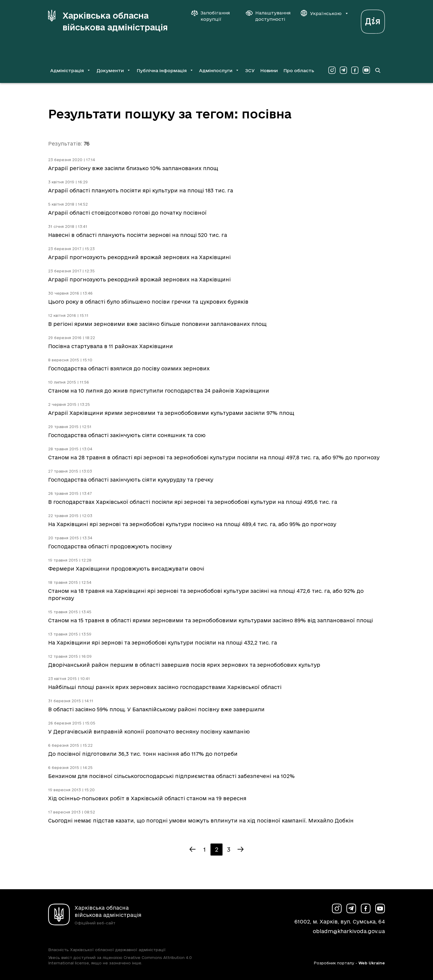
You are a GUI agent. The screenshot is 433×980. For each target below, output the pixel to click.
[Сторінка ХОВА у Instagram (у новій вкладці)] (332, 70)
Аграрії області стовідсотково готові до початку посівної (127, 213)
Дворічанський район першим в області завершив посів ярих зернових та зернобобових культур (184, 665)
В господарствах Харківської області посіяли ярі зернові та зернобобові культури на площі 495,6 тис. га (193, 502)
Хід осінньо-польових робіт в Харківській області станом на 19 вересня (147, 798)
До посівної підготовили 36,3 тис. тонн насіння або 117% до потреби (143, 754)
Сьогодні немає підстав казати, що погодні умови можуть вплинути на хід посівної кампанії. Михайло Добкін (201, 821)
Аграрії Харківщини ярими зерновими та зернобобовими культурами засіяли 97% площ (171, 413)
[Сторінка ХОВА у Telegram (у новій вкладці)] (343, 70)
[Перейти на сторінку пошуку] (378, 70)
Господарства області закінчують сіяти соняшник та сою (127, 435)
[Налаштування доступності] (268, 16)
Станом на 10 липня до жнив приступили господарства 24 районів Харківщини (159, 391)
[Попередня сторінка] (192, 850)
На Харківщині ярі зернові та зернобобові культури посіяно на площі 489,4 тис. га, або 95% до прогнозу (192, 524)
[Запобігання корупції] (213, 16)
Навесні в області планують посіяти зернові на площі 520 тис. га (138, 235)
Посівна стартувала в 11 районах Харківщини (111, 346)
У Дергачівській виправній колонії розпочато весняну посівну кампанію (149, 732)
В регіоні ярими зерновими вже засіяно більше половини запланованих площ (157, 324)
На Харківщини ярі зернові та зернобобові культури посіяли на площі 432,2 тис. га (163, 643)
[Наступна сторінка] (241, 850)
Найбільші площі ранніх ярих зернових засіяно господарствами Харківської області (165, 687)
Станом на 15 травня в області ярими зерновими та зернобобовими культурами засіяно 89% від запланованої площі (210, 620)
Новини (269, 70)
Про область (299, 70)
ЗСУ (250, 70)
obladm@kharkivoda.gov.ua (349, 931)
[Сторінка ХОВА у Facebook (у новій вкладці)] (355, 70)
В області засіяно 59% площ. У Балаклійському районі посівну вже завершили (156, 709)
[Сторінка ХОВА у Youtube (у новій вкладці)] (366, 70)
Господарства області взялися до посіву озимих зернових (129, 368)
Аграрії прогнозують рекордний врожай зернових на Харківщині (139, 257)
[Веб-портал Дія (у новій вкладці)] (373, 20)
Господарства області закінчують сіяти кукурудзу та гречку (131, 480)
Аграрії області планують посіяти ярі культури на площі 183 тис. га (141, 190)
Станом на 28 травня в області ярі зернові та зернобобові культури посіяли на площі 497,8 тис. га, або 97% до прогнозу (214, 457)
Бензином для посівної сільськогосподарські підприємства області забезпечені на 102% (171, 776)
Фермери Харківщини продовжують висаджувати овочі (126, 569)
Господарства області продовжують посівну (110, 546)
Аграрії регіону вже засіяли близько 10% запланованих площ (133, 168)
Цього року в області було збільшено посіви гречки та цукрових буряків (148, 302)
